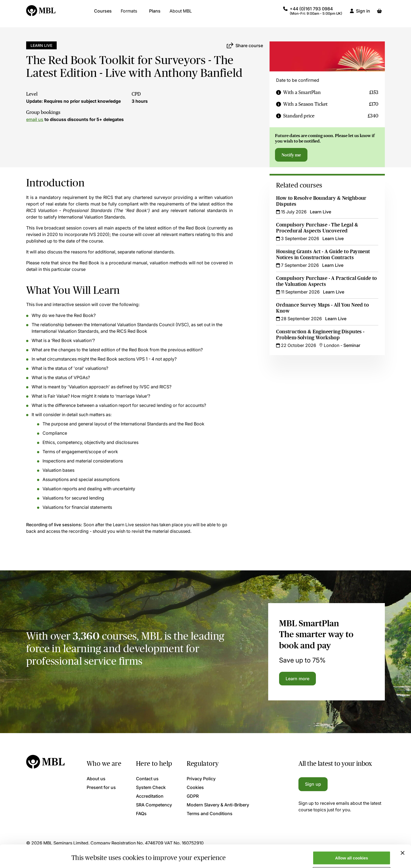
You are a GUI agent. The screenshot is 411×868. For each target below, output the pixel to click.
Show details (84, 855)
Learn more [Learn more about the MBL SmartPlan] (297, 679)
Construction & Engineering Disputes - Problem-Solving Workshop (320, 335)
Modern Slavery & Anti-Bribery (218, 805)
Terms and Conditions (210, 813)
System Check (151, 787)
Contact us (147, 779)
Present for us (101, 787)
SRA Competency (154, 805)
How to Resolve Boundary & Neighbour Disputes (321, 201)
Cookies (195, 787)
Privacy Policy (201, 779)
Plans (155, 14)
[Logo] (41, 14)
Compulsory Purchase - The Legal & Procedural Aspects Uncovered (317, 228)
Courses (103, 14)
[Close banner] (403, 833)
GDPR (193, 796)
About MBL (181, 14)
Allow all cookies (352, 838)
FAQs (141, 813)
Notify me (291, 155)
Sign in (363, 14)
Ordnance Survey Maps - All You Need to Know (322, 308)
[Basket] (379, 14)
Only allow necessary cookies (352, 855)
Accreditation (150, 796)
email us (35, 119)
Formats (129, 14)
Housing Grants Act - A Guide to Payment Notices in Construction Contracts (323, 255)
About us (96, 779)
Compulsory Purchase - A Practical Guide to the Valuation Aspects (326, 281)
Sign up (313, 784)
